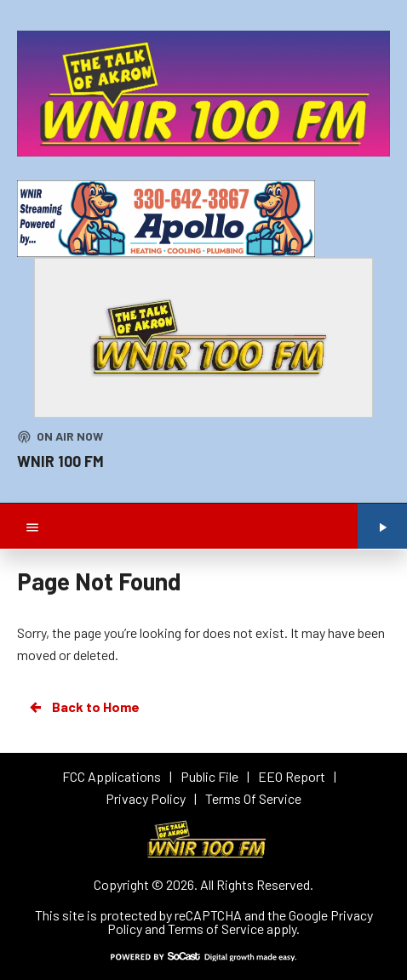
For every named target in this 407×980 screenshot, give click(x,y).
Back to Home (83, 707)
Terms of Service (216, 929)
